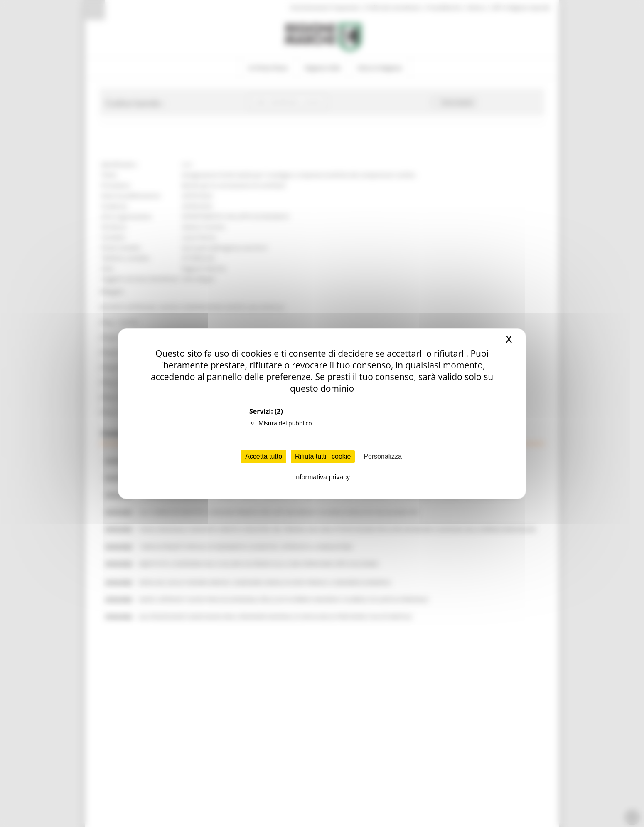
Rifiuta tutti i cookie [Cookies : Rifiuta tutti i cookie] (323, 456)
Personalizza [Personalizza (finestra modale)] (383, 456)
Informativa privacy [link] (322, 477)
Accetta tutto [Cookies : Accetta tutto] (264, 456)
